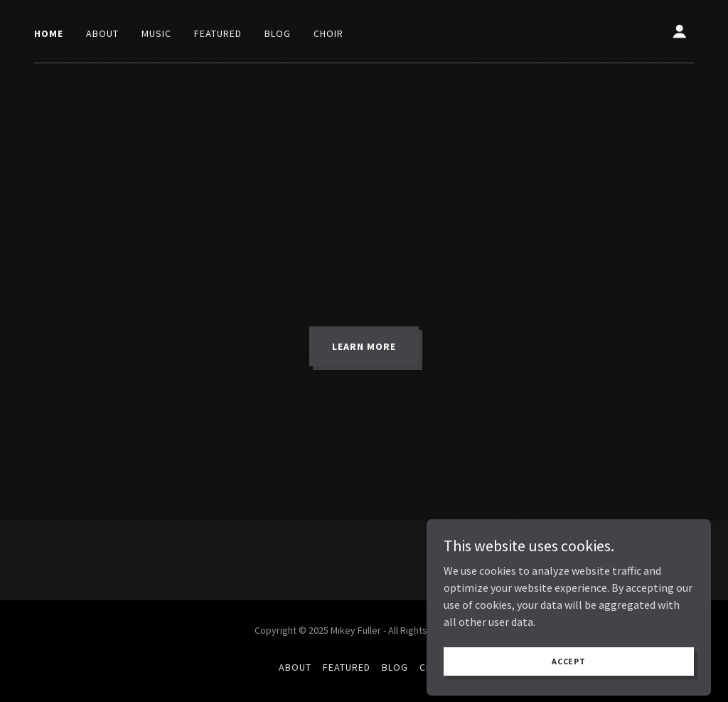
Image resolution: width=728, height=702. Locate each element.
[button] (680, 31)
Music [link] (156, 33)
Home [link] (49, 33)
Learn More (364, 346)
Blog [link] (278, 33)
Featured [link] (218, 33)
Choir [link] (328, 33)
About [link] (102, 33)
